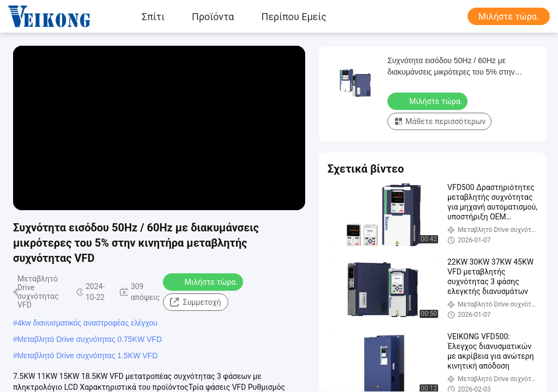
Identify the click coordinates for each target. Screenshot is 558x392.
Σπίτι (153, 16)
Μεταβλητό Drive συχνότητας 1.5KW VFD (87, 356)
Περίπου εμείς (294, 16)
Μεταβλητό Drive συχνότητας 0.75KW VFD (90, 339)
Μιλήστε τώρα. (509, 17)
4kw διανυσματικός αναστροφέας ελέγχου (87, 323)
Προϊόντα (213, 16)
